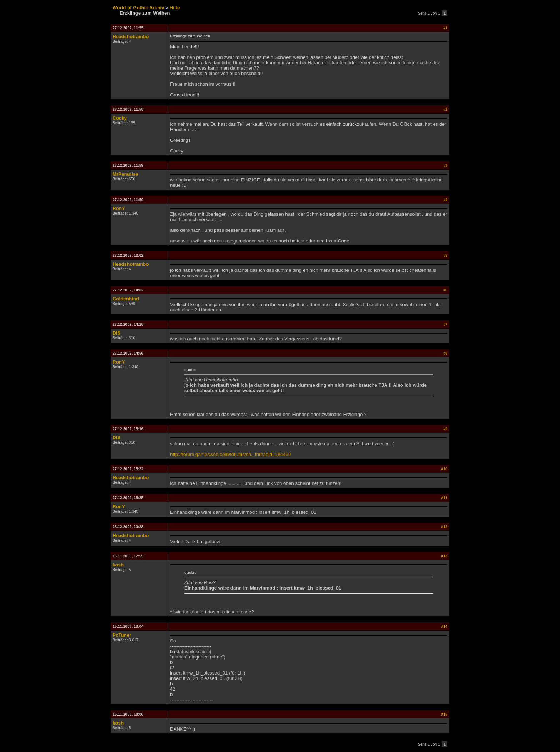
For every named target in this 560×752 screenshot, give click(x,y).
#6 (445, 290)
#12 (444, 527)
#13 (444, 556)
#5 (445, 255)
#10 (444, 469)
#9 (445, 429)
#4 (445, 200)
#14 (444, 626)
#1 (445, 28)
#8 (445, 353)
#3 (445, 165)
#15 (444, 714)
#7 (445, 324)
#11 (444, 498)
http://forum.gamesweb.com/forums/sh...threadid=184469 (230, 454)
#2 (445, 109)
